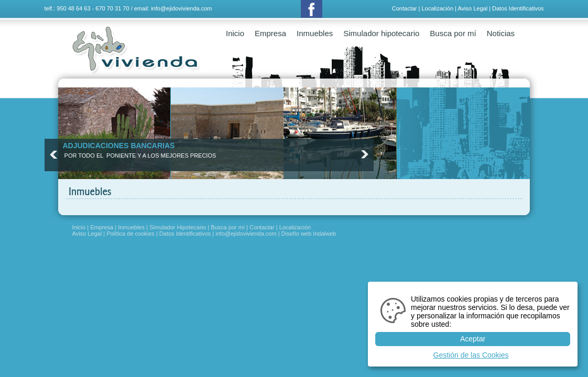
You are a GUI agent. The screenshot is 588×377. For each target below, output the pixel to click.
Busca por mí (453, 33)
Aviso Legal (472, 8)
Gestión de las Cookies (471, 355)
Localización (437, 8)
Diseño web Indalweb (309, 234)
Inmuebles (315, 33)
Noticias (501, 33)
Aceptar (473, 339)
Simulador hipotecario (381, 33)
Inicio (235, 33)
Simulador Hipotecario (178, 227)
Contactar (405, 8)
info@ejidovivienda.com (181, 8)
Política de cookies (130, 234)
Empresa (270, 33)
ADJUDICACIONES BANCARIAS (119, 146)
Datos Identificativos (518, 8)
